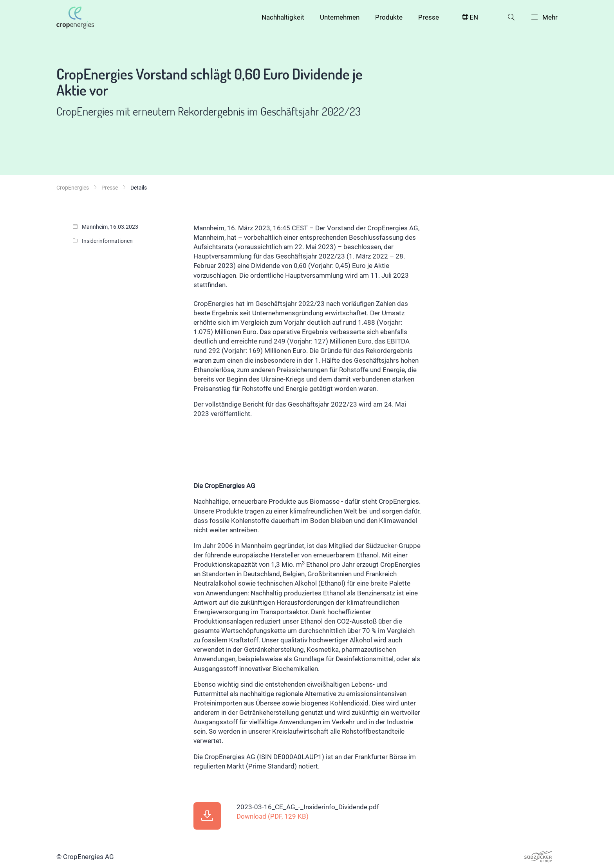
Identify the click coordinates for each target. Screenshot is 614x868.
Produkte (389, 17)
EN (470, 17)
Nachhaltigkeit (283, 17)
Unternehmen (340, 17)
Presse (429, 17)
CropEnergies (73, 188)
